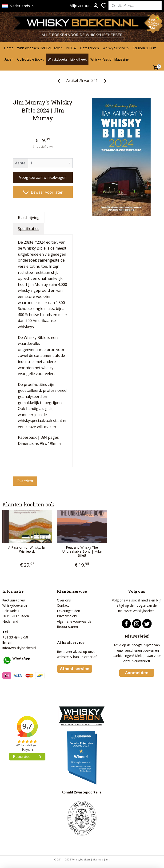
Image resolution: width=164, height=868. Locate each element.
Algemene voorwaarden (75, 621)
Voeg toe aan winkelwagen (43, 177)
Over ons (64, 600)
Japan (9, 59)
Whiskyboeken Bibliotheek (67, 59)
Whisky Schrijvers (116, 48)
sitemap (98, 859)
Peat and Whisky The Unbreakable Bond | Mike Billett (82, 551)
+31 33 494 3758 (15, 637)
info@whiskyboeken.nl (19, 648)
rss (108, 859)
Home (9, 48)
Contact (63, 605)
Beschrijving (29, 217)
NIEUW (71, 48)
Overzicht (25, 481)
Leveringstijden (68, 611)
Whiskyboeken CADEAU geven (40, 48)
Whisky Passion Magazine (110, 59)
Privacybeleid (67, 616)
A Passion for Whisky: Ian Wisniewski (27, 550)
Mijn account (84, 6)
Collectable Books (31, 59)
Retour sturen (67, 627)
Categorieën (90, 48)
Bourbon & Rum (144, 48)
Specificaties (29, 229)
